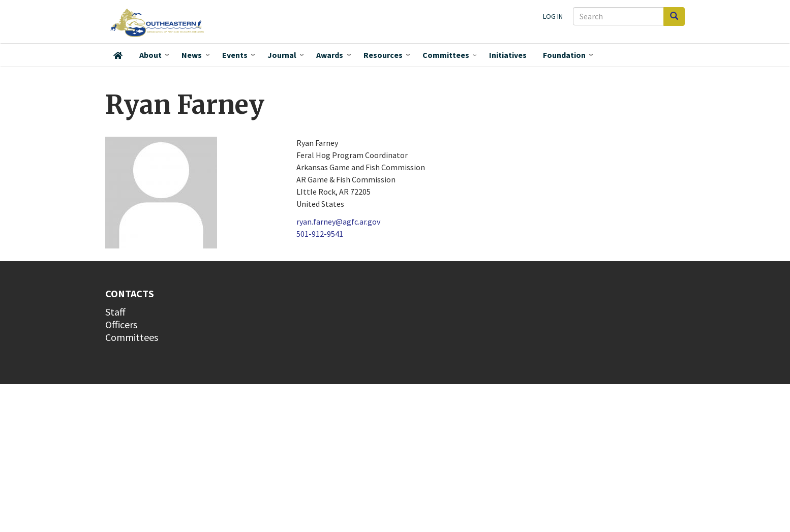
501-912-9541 (320, 234)
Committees (446, 55)
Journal (282, 55)
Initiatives (508, 55)
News (192, 55)
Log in (553, 16)
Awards (330, 55)
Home (118, 55)
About (150, 55)
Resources (383, 55)
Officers (121, 324)
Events (235, 55)
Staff (115, 312)
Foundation (564, 55)
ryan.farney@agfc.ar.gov (338, 222)
